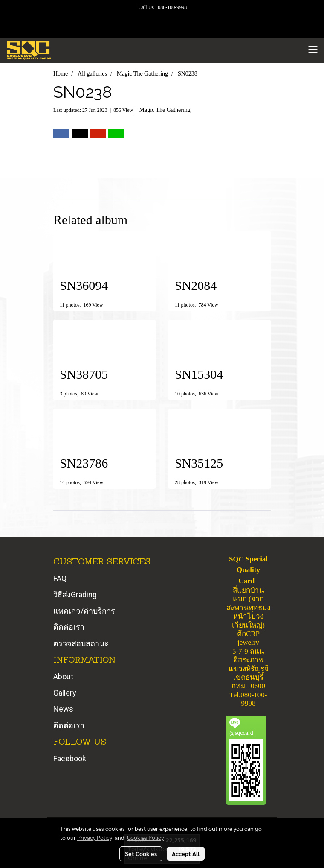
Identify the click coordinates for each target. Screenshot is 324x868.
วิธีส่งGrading (75, 595)
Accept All (186, 853)
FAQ (60, 578)
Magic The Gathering (165, 110)
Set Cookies (141, 853)
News (63, 709)
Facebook (70, 758)
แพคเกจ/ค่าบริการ (84, 611)
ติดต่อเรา (69, 627)
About (63, 677)
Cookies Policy (145, 837)
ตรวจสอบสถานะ (81, 643)
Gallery (65, 693)
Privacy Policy (95, 837)
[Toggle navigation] (313, 50)
